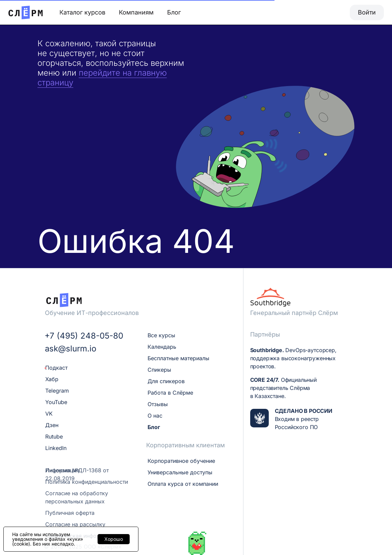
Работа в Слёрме (170, 393)
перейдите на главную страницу (102, 78)
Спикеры (159, 370)
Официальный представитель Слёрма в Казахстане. (284, 388)
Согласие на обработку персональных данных (77, 497)
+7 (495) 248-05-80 (84, 336)
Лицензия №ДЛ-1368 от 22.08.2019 (77, 474)
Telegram (57, 391)
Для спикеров (166, 381)
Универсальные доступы (180, 472)
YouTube (56, 402)
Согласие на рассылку (75, 524)
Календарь (162, 347)
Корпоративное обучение (181, 461)
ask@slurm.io (71, 349)
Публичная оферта (70, 513)
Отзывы (158, 404)
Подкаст (56, 368)
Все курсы (161, 335)
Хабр (52, 379)
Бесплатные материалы (178, 358)
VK (49, 414)
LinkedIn (56, 448)
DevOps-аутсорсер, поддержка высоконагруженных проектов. (293, 358)
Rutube (54, 437)
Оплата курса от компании (183, 484)
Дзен (52, 425)
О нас (155, 416)
